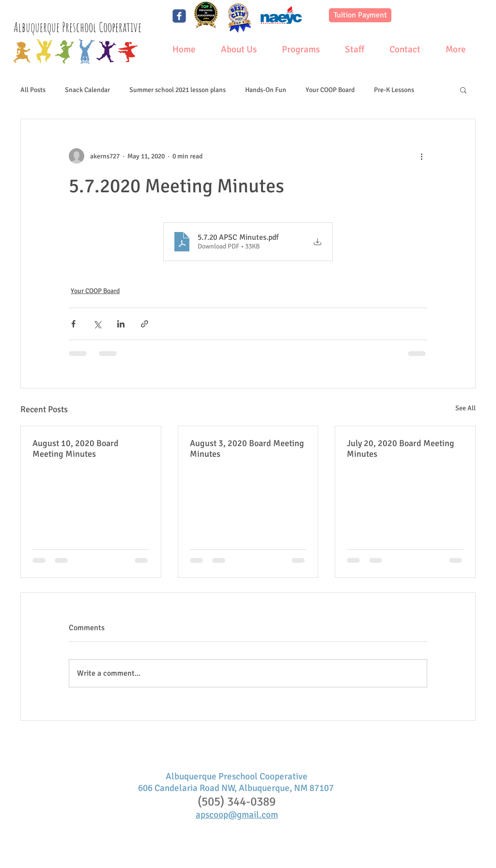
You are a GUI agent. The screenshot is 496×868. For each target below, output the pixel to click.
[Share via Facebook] (73, 324)
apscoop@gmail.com (237, 815)
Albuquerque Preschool (56, 27)
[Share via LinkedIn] (121, 324)
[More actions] (421, 156)
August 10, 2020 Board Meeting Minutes (76, 449)
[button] (463, 90)
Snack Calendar (87, 90)
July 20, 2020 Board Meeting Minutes (401, 449)
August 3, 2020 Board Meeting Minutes (247, 449)
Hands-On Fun (266, 90)
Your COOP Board (330, 90)
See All (465, 408)
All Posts (33, 90)
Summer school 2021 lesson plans (178, 90)
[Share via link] (145, 324)
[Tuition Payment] (360, 15)
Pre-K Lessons (394, 90)
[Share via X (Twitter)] (97, 324)
